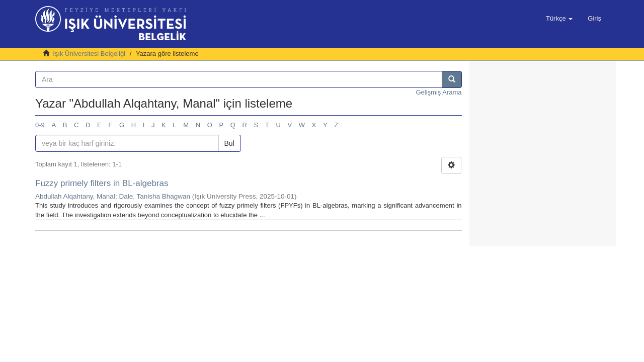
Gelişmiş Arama (438, 92)
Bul (229, 143)
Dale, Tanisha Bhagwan (154, 196)
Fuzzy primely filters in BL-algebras (102, 183)
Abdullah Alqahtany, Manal (75, 196)
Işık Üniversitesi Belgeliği (89, 54)
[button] (559, 19)
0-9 (40, 125)
